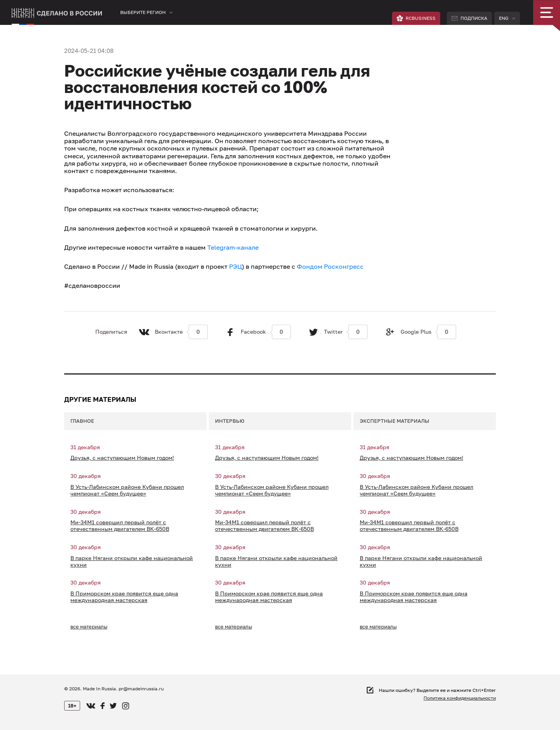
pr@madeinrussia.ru (141, 689)
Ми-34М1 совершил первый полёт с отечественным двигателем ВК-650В (120, 526)
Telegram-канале (233, 247)
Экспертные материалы (395, 421)
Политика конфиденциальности (460, 698)
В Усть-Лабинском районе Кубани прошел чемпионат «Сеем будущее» (127, 490)
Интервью (230, 421)
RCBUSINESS (416, 18)
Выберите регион (143, 12)
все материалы (89, 627)
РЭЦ (235, 266)
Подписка (469, 18)
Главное (82, 421)
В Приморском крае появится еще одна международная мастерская (124, 597)
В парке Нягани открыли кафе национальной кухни (132, 561)
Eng (504, 18)
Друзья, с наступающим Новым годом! (122, 458)
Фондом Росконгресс (330, 266)
